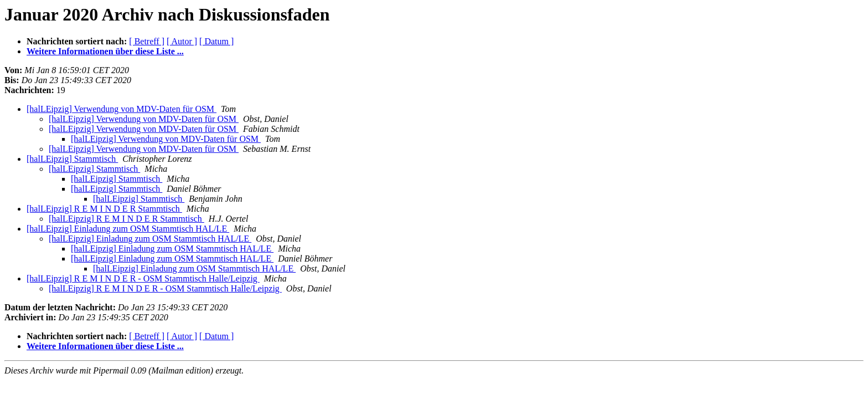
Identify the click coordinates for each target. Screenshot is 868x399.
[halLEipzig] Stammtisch (72, 159)
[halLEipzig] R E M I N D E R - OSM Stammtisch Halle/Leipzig (143, 278)
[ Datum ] (216, 41)
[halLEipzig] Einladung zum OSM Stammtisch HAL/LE (128, 229)
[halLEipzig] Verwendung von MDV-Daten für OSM (122, 109)
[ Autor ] (182, 41)
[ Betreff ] (147, 41)
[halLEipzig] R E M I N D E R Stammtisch (104, 209)
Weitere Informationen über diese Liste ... (105, 51)
